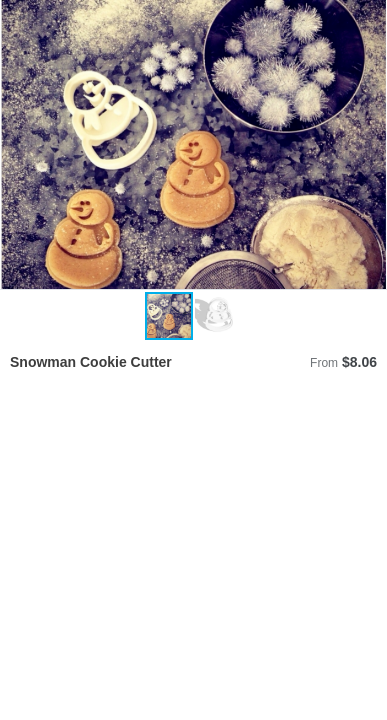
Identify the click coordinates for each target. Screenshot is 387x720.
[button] (369, 145)
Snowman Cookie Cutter (91, 362)
